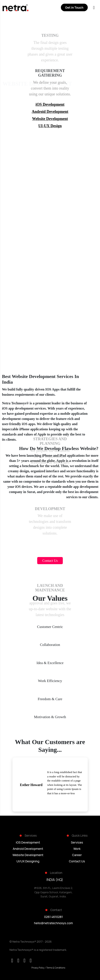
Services (77, 842)
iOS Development (50, 104)
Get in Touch (74, 7)
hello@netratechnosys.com (53, 923)
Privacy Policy (38, 968)
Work (77, 849)
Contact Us (77, 861)
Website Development (50, 119)
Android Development (50, 112)
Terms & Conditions (56, 968)
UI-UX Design (50, 126)
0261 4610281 (53, 917)
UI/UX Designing (28, 861)
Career (77, 855)
